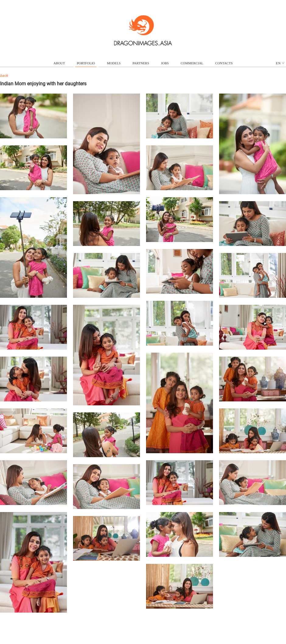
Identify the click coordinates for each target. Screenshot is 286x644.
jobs (165, 63)
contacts (224, 63)
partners (141, 63)
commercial (192, 63)
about (59, 63)
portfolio (86, 63)
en (280, 63)
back (4, 76)
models (114, 63)
